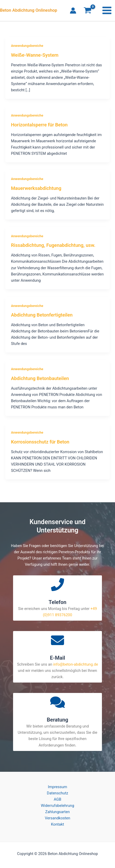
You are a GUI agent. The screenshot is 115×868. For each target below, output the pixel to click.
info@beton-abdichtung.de (75, 664)
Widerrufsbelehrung (57, 806)
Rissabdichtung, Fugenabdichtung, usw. (53, 245)
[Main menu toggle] (107, 10)
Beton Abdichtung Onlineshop (29, 10)
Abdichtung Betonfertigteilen (42, 315)
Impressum (57, 787)
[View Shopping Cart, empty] (88, 11)
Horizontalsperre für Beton (39, 125)
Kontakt (57, 824)
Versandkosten (57, 818)
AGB (57, 799)
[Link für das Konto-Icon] (73, 11)
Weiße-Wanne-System (35, 55)
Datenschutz (57, 793)
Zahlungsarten (57, 812)
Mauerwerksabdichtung (36, 188)
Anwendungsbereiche (27, 46)
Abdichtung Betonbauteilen (40, 378)
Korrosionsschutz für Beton (40, 442)
